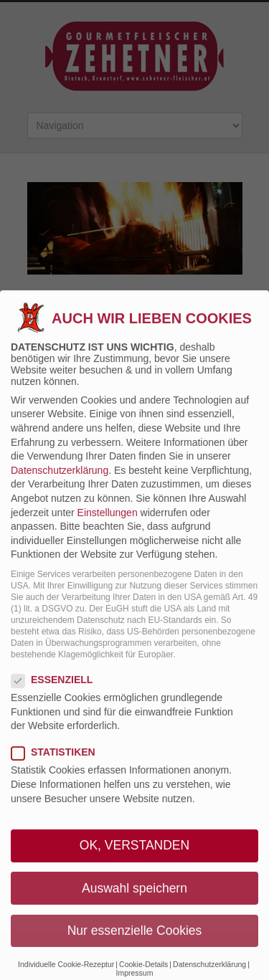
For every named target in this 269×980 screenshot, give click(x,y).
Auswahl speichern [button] (134, 903)
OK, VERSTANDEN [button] (134, 860)
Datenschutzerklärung (60, 485)
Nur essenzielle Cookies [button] (135, 945)
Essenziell (58, 694)
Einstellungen (108, 527)
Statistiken (59, 767)
